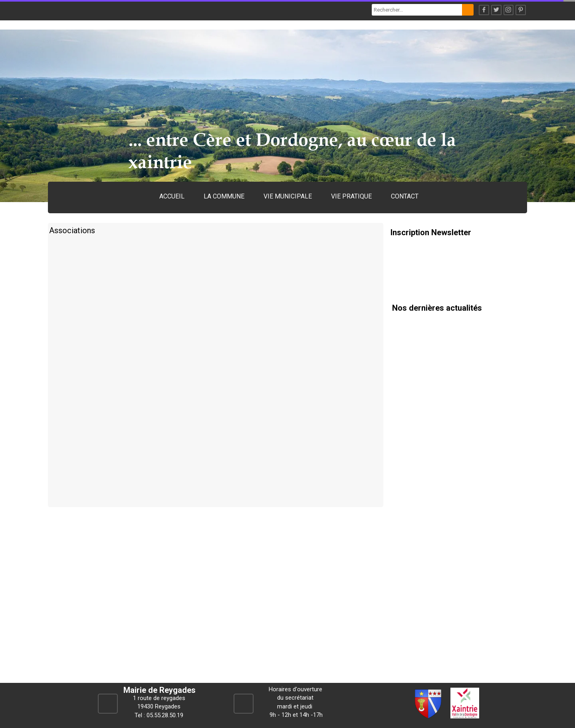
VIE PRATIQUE (351, 196)
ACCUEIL (172, 196)
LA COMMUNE (224, 196)
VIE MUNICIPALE (288, 196)
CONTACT (405, 196)
